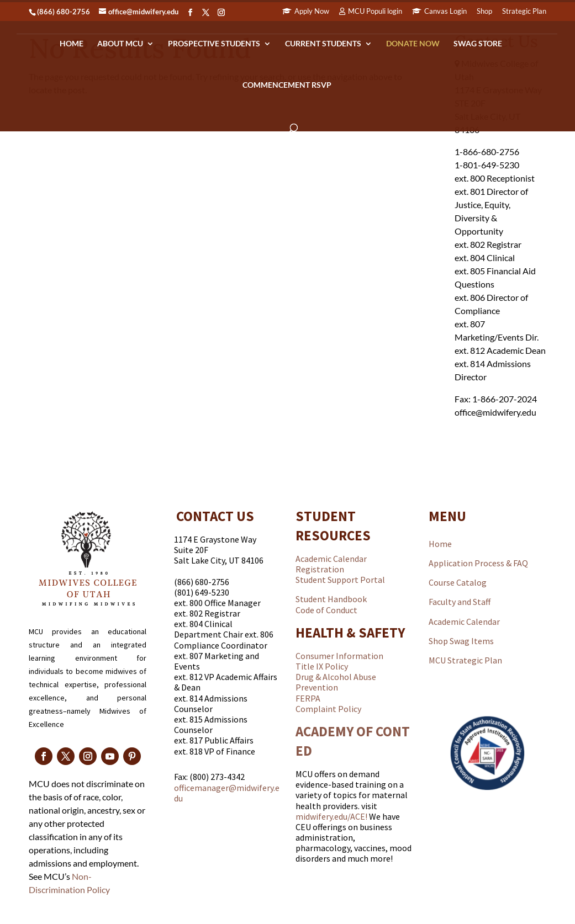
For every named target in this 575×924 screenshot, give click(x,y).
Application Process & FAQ (478, 563)
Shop (484, 12)
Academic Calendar (331, 559)
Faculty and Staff (460, 602)
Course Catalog (458, 582)
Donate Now (413, 44)
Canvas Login (445, 12)
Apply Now (312, 12)
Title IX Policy (322, 666)
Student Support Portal (340, 580)
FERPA (308, 698)
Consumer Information (339, 656)
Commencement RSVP (287, 85)
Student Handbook (331, 599)
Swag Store (478, 44)
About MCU (120, 44)
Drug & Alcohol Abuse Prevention (336, 682)
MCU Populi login (375, 12)
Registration (320, 569)
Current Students (323, 44)
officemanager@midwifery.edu (227, 793)
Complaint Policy (328, 709)
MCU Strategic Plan (465, 660)
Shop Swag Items (461, 641)
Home (72, 44)
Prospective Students (214, 44)
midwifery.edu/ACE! (331, 816)
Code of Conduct (326, 610)
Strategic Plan (524, 12)
